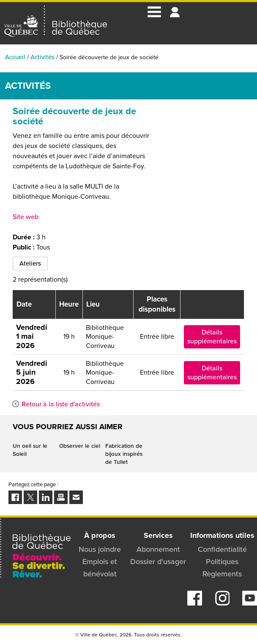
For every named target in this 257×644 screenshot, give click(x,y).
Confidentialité (222, 549)
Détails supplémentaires (212, 337)
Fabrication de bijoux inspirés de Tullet (124, 454)
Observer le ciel (80, 446)
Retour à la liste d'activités (61, 404)
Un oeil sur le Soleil (30, 450)
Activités (42, 57)
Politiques (222, 562)
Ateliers (30, 263)
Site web (26, 217)
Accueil (15, 57)
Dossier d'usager (158, 562)
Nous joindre (100, 549)
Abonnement (158, 549)
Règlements (222, 574)
